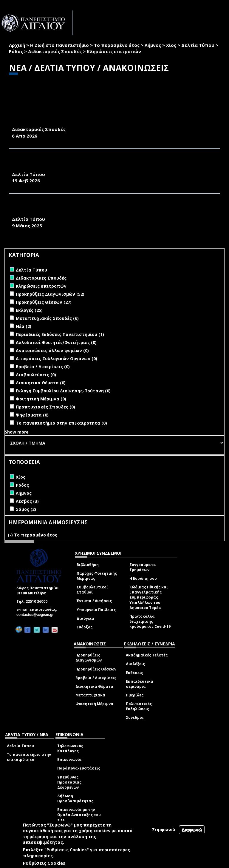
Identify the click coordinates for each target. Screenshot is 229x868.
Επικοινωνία (69, 760)
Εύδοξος (85, 627)
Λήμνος (153, 45)
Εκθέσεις (134, 673)
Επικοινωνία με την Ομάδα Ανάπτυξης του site (79, 815)
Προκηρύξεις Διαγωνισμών (89, 658)
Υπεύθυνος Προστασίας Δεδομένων (69, 782)
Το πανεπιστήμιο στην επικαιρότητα (29, 757)
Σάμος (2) (26, 509)
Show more (17, 432)
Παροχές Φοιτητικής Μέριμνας (97, 576)
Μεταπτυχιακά (90, 695)
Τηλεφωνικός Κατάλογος (70, 748)
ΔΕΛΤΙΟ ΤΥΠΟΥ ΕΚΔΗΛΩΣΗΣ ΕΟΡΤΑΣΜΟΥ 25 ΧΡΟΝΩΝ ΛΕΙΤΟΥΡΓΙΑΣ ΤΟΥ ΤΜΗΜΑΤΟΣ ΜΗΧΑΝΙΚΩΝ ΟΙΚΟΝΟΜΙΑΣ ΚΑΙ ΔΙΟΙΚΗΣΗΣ (112, 209)
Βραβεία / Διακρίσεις (96, 678)
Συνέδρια (135, 717)
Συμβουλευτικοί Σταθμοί (92, 590)
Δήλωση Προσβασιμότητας (75, 798)
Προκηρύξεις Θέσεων (96, 669)
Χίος (171, 45)
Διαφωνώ (192, 830)
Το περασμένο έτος (117, 45)
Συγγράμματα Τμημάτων (143, 567)
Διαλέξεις (135, 664)
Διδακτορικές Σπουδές (55, 51)
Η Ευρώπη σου (143, 578)
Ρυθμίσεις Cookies (44, 863)
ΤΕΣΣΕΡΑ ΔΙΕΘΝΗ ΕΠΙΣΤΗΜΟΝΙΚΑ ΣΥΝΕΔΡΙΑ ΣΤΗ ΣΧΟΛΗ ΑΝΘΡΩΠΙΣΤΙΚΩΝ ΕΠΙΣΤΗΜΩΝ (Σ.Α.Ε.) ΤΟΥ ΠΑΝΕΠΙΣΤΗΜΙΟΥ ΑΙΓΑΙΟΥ (99, 164)
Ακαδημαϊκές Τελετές (147, 655)
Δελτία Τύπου (198, 45)
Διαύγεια (85, 618)
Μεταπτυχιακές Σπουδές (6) (47, 318)
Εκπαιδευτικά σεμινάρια (140, 684)
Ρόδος (16, 51)
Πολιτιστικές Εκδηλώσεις (139, 706)
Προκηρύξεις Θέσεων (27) (44, 302)
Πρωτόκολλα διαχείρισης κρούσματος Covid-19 (150, 621)
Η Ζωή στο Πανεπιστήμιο (59, 45)
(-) (11, 535)
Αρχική (17, 45)
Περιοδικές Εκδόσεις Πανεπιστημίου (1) (60, 334)
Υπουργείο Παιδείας (96, 610)
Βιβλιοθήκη (88, 565)
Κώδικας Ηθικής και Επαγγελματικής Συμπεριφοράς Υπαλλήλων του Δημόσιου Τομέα (149, 597)
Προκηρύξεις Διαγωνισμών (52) (50, 294)
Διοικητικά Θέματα (94, 686)
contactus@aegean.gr (37, 615)
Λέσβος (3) (27, 501)
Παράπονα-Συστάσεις (79, 768)
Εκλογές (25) (29, 310)
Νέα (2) (24, 326)
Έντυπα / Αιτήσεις (94, 601)
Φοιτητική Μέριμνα (94, 704)
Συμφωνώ (164, 830)
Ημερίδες (135, 695)
